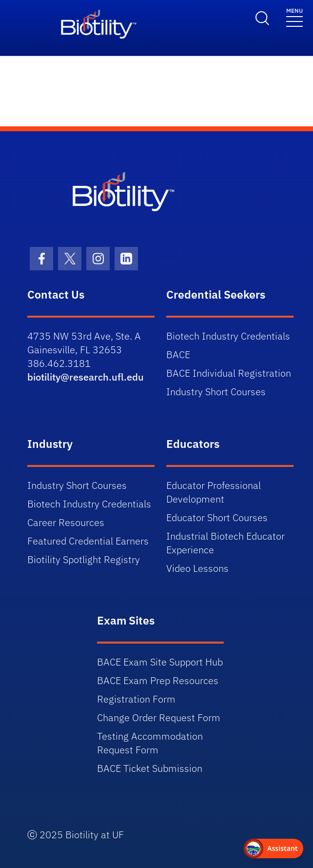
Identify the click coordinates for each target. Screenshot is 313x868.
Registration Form (136, 699)
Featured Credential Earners (88, 541)
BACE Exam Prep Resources (158, 680)
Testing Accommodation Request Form (150, 743)
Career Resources (66, 522)
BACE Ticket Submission (150, 768)
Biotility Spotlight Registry (84, 559)
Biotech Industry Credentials (228, 336)
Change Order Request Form (159, 717)
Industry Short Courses (216, 392)
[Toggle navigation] (294, 17)
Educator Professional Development (214, 492)
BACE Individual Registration (229, 373)
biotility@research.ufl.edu (86, 377)
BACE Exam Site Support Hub (160, 662)
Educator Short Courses (217, 517)
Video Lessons (197, 568)
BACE (178, 354)
